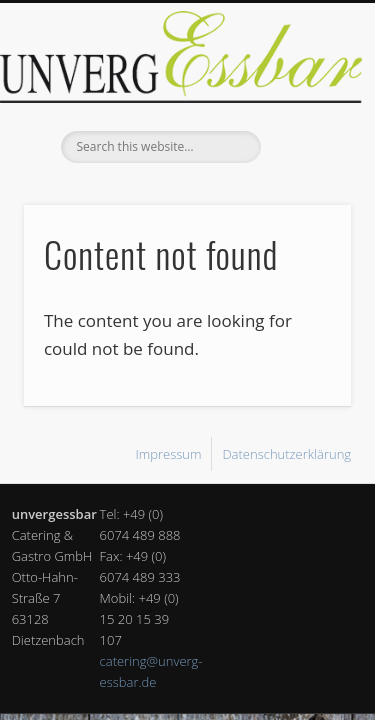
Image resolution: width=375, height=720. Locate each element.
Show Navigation (303, 179)
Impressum (168, 454)
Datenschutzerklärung (286, 454)
